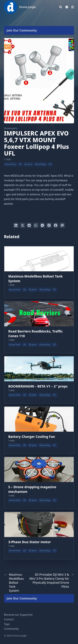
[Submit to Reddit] (29, 225)
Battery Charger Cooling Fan (32, 437)
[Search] (61, 7)
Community (11, 629)
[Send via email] (62, 225)
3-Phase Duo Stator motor (30, 542)
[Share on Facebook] (56, 225)
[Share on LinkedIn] (16, 225)
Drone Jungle (27, 7)
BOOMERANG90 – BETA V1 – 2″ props (38, 386)
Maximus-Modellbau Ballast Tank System (35, 279)
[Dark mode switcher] (67, 7)
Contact (9, 619)
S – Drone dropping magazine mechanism (32, 489)
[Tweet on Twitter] (23, 225)
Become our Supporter (18, 615)
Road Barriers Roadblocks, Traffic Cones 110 (36, 334)
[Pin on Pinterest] (49, 225)
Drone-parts (11, 128)
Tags (7, 624)
